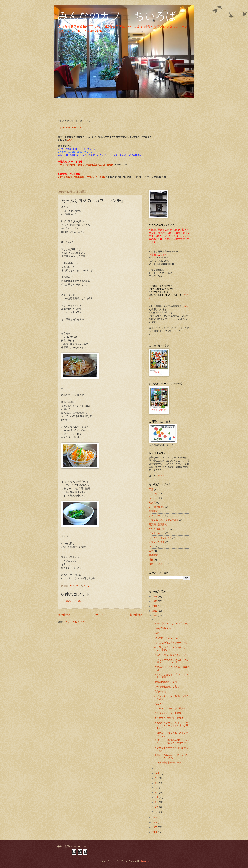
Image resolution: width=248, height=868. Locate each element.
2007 (155, 827)
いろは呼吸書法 (157, 507)
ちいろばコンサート (159, 529)
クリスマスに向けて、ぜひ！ (169, 718)
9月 (157, 778)
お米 (186, 306)
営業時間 (153, 555)
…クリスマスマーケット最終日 (170, 708)
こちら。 (71, 140)
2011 (155, 611)
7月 (157, 788)
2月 (157, 807)
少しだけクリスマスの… (167, 638)
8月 (157, 783)
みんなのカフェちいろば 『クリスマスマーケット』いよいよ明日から (171, 725)
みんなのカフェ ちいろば (117, 16)
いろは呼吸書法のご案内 (167, 687)
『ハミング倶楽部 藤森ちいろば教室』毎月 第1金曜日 (86, 165)
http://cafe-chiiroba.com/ (69, 127)
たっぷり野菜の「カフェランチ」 (171, 643)
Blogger (145, 861)
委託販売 (153, 511)
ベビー (152, 546)
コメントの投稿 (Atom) (75, 622)
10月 (158, 773)
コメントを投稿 (73, 601)
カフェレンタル (157, 542)
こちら (161, 476)
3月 (157, 802)
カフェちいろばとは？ (160, 538)
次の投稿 (64, 615)
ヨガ (151, 551)
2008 (155, 823)
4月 (157, 797)
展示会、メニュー (158, 564)
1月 (157, 812)
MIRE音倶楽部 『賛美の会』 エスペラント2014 (82, 177)
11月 (158, 769)
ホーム (100, 615)
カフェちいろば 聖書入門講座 (164, 520)
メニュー (153, 498)
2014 (155, 597)
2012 (155, 606)
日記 (151, 489)
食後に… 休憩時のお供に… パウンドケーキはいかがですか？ (172, 742)
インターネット (157, 533)
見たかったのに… (165, 691)
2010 (155, 616)
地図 (151, 560)
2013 (155, 601)
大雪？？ (159, 704)
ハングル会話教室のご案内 (168, 762)
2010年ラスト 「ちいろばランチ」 (172, 623)
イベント (153, 494)
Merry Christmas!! (163, 628)
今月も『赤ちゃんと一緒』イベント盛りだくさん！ (171, 756)
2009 (155, 818)
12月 (158, 619)
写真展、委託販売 (158, 524)
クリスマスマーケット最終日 (169, 713)
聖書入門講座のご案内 (166, 682)
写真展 (152, 502)
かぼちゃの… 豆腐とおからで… (171, 655)
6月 (157, 793)
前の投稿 (136, 615)
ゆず (157, 633)
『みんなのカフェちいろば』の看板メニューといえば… (171, 661)
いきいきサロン (157, 516)
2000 (155, 832)
